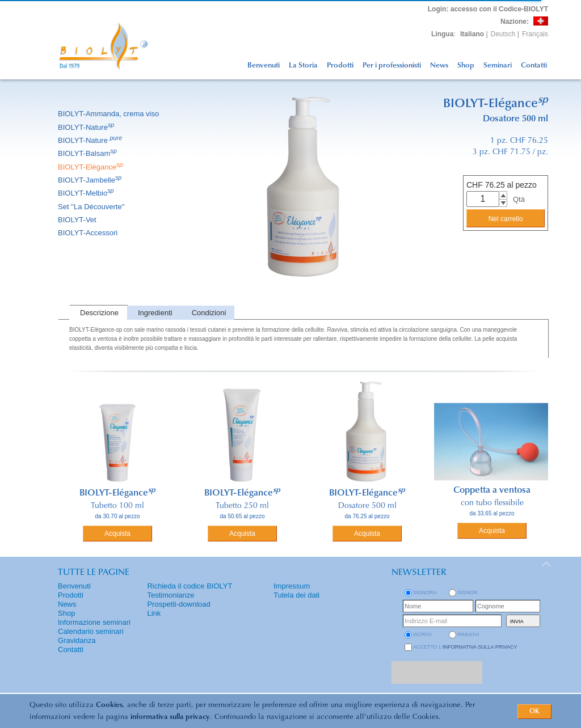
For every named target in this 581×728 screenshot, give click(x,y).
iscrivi (422, 634)
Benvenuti (264, 65)
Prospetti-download (178, 604)
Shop (466, 65)
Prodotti (340, 65)
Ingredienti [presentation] (155, 313)
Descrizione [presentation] (99, 313)
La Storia (303, 65)
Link (154, 613)
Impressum (292, 586)
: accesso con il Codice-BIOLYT (488, 9)
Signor (468, 592)
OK (534, 712)
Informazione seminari (94, 622)
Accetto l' (465, 647)
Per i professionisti (392, 65)
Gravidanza (77, 640)
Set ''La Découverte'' (92, 207)
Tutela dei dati (296, 595)
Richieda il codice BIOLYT (190, 586)
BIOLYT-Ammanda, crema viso (109, 114)
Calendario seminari (91, 631)
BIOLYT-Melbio (87, 193)
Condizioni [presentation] (209, 313)
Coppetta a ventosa (492, 490)
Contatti (534, 65)
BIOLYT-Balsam (88, 153)
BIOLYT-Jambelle (90, 180)
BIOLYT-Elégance (91, 167)
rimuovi (468, 634)
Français (535, 34)
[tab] (98, 313)
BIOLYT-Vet (78, 220)
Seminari (498, 65)
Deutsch (503, 34)
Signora (425, 592)
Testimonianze (170, 595)
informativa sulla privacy (170, 717)
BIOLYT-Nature (87, 127)
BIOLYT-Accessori (89, 233)
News (439, 65)
